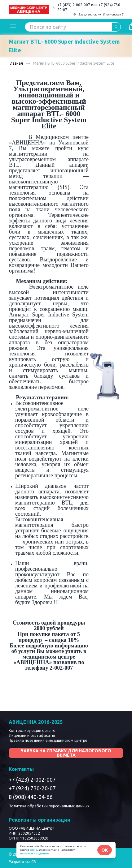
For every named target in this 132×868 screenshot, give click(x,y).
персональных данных (35, 854)
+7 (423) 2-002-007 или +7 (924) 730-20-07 (89, 7)
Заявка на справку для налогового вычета (66, 753)
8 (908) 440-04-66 (31, 797)
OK (105, 850)
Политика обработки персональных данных (49, 806)
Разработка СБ (22, 862)
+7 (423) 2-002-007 (32, 780)
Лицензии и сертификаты (32, 735)
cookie (33, 850)
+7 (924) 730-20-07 (32, 788)
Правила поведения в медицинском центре (48, 740)
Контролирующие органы (32, 730)
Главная (16, 63)
